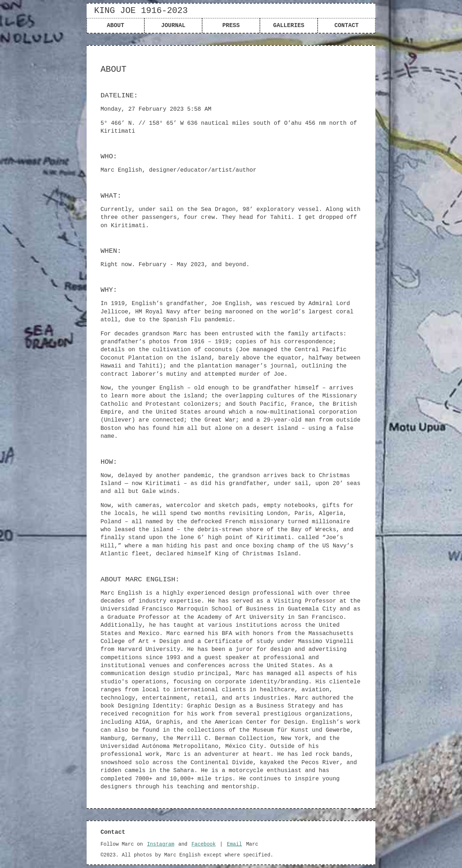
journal (173, 26)
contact (346, 26)
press (231, 26)
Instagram (161, 844)
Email (234, 844)
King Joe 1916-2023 (141, 11)
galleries (289, 26)
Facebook (203, 844)
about (115, 26)
